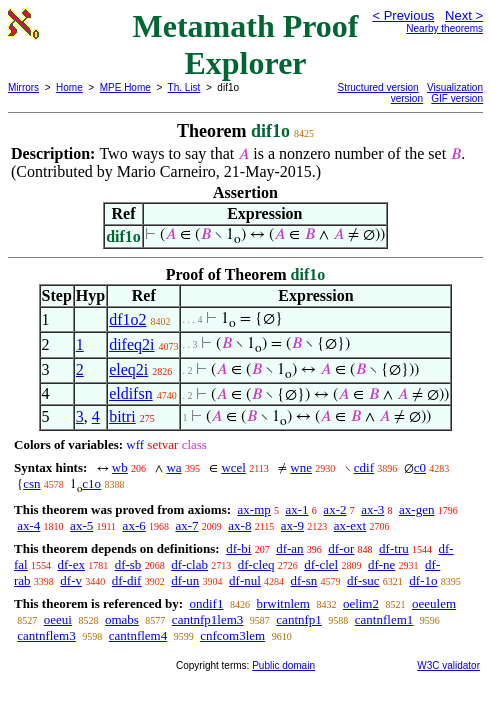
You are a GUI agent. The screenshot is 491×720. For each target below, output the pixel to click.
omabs (122, 619)
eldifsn (131, 393)
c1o (91, 483)
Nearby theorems (444, 28)
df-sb (128, 564)
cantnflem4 (138, 635)
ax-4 (28, 525)
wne (301, 467)
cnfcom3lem (232, 635)
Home (69, 87)
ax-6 (134, 525)
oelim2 (361, 603)
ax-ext (350, 525)
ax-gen (416, 509)
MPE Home (125, 87)
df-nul (245, 580)
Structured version (378, 87)
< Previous (403, 15)
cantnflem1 (384, 619)
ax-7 (186, 525)
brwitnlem (282, 603)
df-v (71, 580)
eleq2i (128, 369)
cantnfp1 (298, 619)
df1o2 (127, 319)
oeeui (58, 619)
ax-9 (292, 525)
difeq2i (131, 344)
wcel (233, 467)
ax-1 (297, 509)
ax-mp (254, 509)
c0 (420, 467)
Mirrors (23, 87)
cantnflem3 (46, 635)
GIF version (457, 98)
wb (120, 467)
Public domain (283, 665)
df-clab (189, 564)
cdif (364, 467)
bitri (122, 416)
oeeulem (434, 603)
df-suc (363, 580)
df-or (341, 548)
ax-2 (334, 509)
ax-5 (81, 525)
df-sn (304, 580)
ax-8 (239, 525)
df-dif (127, 580)
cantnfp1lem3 (207, 619)
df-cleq (256, 564)
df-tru (394, 548)
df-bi (238, 548)
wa (173, 467)
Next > (464, 15)
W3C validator (448, 665)
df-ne (381, 564)
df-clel (321, 564)
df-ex (70, 564)
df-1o (423, 580)
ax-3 (372, 509)
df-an (289, 548)
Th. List (184, 87)
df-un (185, 580)
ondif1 (206, 603)
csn (31, 483)
